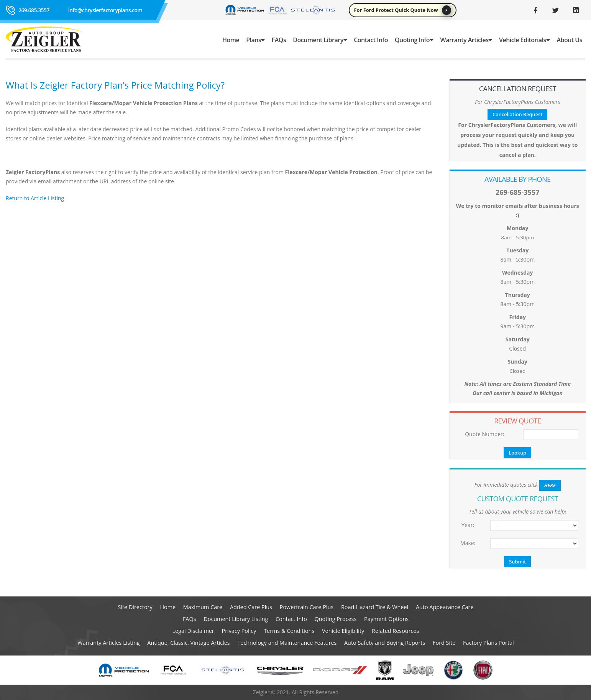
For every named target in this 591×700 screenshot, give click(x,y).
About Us (569, 40)
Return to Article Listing (35, 198)
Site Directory (135, 607)
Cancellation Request (517, 114)
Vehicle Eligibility (343, 631)
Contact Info (371, 40)
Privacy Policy (239, 631)
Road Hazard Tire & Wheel (375, 607)
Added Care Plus (251, 607)
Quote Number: (484, 434)
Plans (255, 40)
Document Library (320, 40)
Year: (468, 525)
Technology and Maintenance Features (287, 643)
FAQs (279, 40)
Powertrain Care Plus (307, 607)
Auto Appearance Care (445, 607)
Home (231, 40)
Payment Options (386, 619)
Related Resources (395, 631)
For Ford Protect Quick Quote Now (403, 10)
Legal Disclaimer (193, 631)
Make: (468, 543)
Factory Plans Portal (488, 643)
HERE (550, 485)
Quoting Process (336, 619)
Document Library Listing (236, 619)
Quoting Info (414, 40)
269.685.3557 (34, 10)
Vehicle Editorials (524, 40)
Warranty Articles (466, 40)
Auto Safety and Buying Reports (385, 643)
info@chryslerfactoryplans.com (105, 10)
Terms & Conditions (289, 631)
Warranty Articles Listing (108, 643)
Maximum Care (203, 607)
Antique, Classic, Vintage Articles (188, 643)
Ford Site (444, 643)
